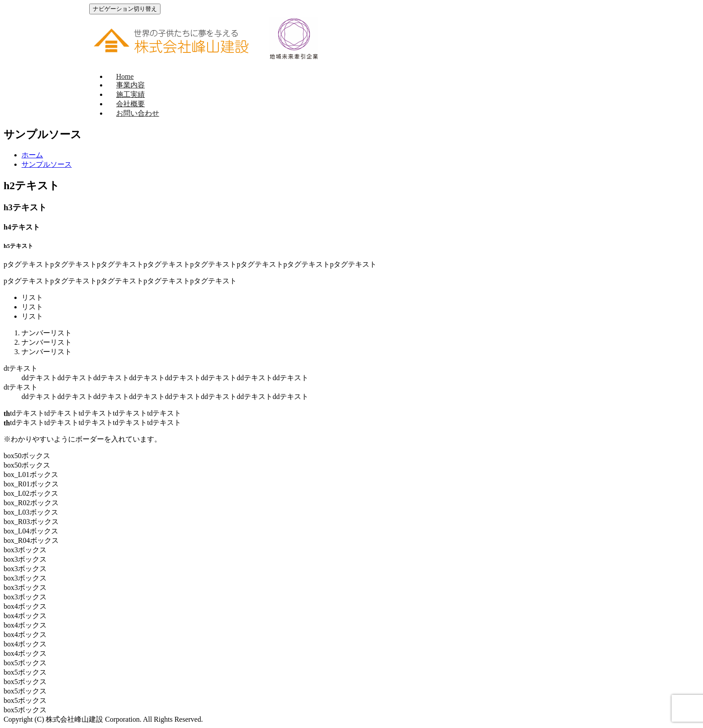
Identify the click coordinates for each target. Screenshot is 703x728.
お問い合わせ (138, 113)
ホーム (32, 155)
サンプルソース (47, 164)
